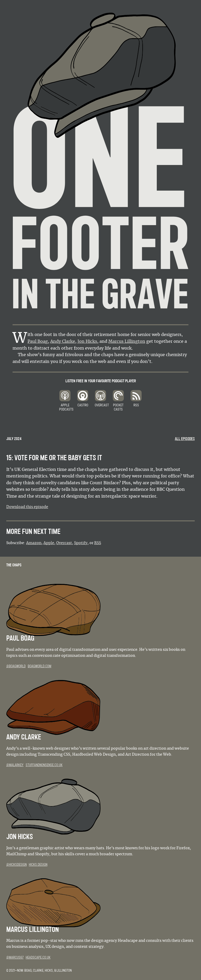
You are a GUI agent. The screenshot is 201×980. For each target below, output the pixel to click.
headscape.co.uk (38, 958)
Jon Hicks (87, 341)
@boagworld (16, 666)
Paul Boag (38, 341)
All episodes (185, 439)
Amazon (34, 543)
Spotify (81, 543)
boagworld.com (40, 666)
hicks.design (38, 865)
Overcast (64, 543)
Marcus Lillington (127, 341)
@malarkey (15, 765)
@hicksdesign (16, 865)
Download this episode (27, 507)
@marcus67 (15, 958)
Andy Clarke (63, 341)
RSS (98, 543)
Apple (49, 543)
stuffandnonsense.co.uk (44, 765)
